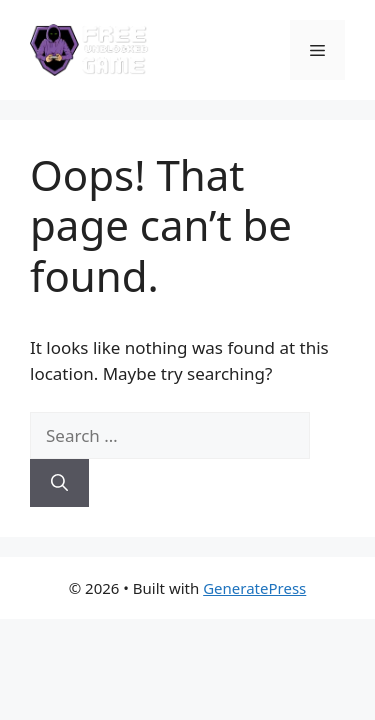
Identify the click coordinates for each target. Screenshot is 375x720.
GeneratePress (254, 588)
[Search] (59, 483)
